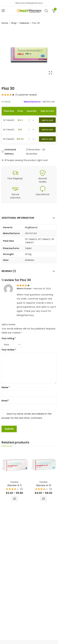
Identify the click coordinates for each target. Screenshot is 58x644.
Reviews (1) (9, 271)
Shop (14, 23)
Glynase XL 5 (14, 485)
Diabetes (24, 23)
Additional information (18, 218)
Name (6, 387)
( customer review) (26, 95)
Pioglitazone (31, 227)
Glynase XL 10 (44, 485)
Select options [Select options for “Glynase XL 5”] (15, 499)
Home (5, 23)
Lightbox (50, 73)
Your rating (9, 338)
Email (5, 401)
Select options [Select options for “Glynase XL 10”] (43, 499)
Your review (9, 350)
